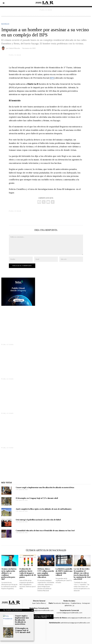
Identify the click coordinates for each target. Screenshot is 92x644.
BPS (52, 78)
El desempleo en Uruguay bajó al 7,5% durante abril (37, 498)
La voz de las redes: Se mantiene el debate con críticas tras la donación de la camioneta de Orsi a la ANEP (82, 574)
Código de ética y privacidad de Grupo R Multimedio (39, 617)
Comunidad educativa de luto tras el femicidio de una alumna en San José (45, 531)
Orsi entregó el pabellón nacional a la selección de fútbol (38, 520)
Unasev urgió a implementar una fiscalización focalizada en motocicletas (45, 487)
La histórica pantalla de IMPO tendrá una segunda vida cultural (64, 572)
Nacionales (5, 24)
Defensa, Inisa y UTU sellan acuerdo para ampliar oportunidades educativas (46, 573)
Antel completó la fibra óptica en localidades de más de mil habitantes (44, 509)
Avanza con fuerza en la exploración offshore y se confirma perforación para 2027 (9, 574)
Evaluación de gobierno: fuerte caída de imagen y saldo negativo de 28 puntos (28, 573)
